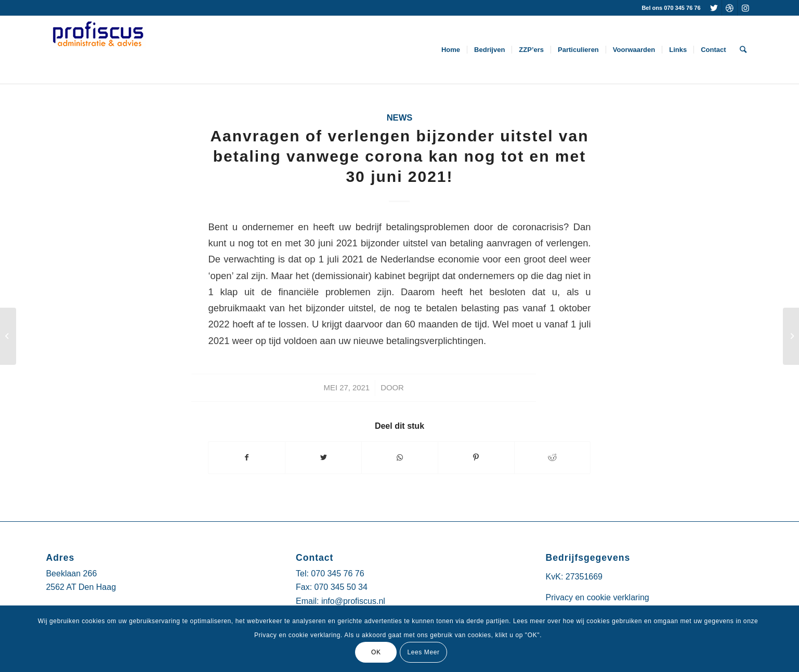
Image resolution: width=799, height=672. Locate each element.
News (400, 118)
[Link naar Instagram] (745, 8)
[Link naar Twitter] (714, 8)
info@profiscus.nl (353, 601)
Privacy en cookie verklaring (598, 597)
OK (376, 652)
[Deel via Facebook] (247, 458)
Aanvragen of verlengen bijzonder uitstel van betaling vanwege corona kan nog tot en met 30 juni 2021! (399, 156)
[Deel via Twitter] (323, 458)
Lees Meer (423, 652)
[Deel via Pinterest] (476, 458)
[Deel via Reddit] (553, 458)
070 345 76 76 (337, 574)
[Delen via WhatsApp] (400, 458)
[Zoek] (743, 50)
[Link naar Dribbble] (730, 8)
